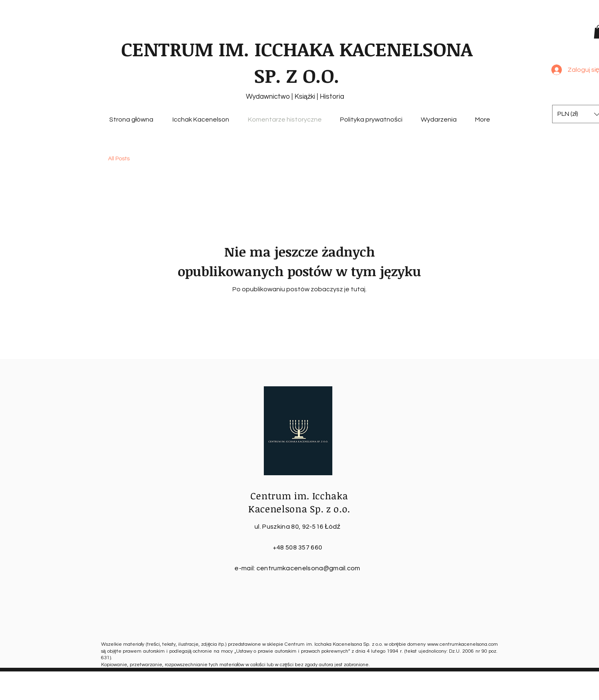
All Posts (119, 159)
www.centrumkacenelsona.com (463, 644)
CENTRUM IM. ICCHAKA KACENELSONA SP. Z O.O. (297, 62)
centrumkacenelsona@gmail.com (308, 568)
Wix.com (417, 693)
